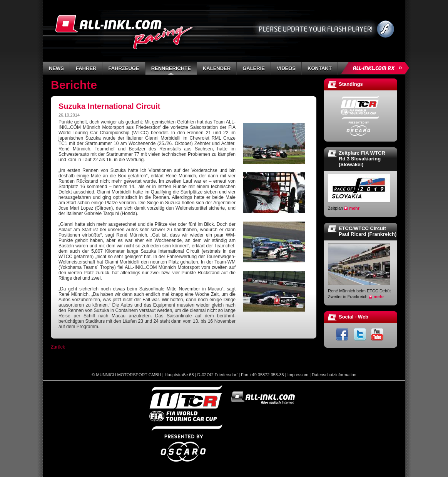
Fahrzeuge (124, 68)
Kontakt (320, 68)
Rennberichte (171, 68)
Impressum (298, 375)
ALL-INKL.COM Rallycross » (376, 68)
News (56, 68)
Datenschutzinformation (334, 375)
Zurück (58, 347)
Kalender (217, 68)
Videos (286, 68)
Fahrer (86, 68)
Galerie (254, 68)
